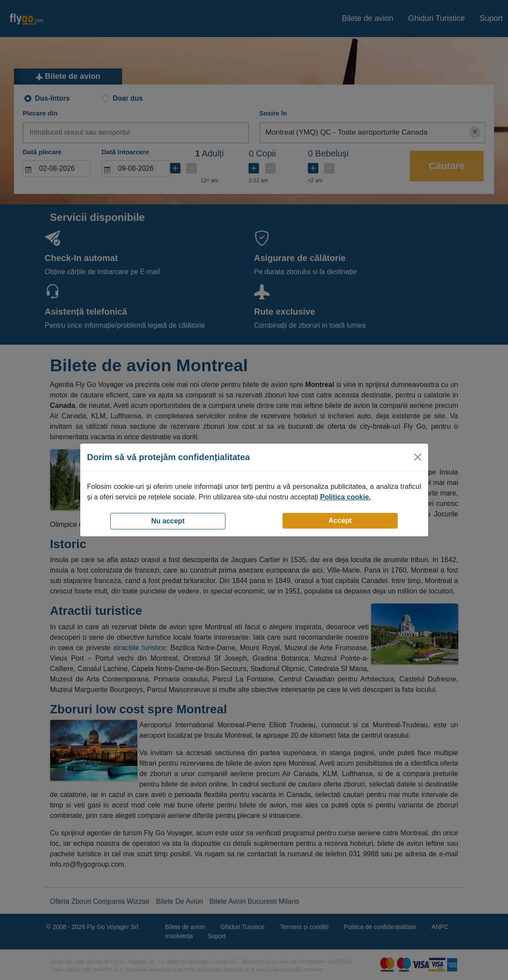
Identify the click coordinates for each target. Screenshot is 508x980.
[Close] (418, 457)
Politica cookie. (345, 497)
